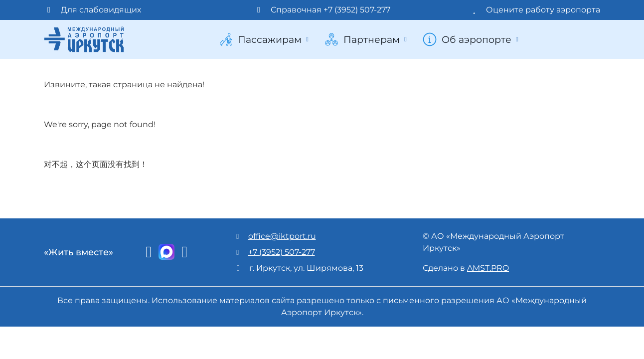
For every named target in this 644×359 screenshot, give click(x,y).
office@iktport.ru (282, 236)
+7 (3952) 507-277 (282, 252)
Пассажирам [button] (265, 39)
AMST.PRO (488, 268)
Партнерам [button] (367, 39)
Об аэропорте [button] (472, 39)
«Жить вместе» (79, 252)
